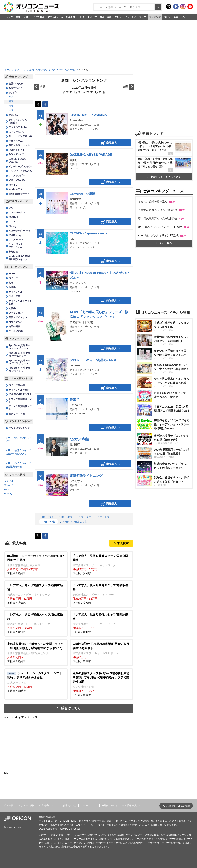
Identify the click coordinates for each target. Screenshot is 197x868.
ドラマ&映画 (38, 17)
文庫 (11, 283)
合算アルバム (16, 88)
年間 (11, 110)
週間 (11, 102)
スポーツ (92, 17)
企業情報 (185, 806)
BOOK (12, 274)
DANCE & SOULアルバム (17, 160)
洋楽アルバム (16, 141)
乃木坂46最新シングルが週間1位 (158, 210)
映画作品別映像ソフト (20, 394)
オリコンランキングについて (18, 439)
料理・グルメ (16, 322)
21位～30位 (84, 517)
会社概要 (9, 805)
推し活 (167, 17)
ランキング (155, 17)
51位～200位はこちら (73, 522)
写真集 (12, 287)
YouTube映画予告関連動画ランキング (19, 258)
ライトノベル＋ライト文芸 (20, 302)
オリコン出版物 (26, 805)
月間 (11, 106)
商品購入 (111, 143)
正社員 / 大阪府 (36, 682)
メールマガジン (89, 805)
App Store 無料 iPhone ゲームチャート (20, 347)
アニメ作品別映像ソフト (20, 408)
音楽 (26, 17)
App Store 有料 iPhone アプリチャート (20, 369)
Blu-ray (13, 226)
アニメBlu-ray (16, 240)
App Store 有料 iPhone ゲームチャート (20, 354)
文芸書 (12, 308)
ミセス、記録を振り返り (153, 201)
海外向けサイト (110, 805)
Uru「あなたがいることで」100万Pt (160, 227)
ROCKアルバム (17, 154)
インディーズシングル (20, 167)
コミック (13, 278)
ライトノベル (16, 292)
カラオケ (13, 185)
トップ (9, 17)
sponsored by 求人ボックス (21, 717)
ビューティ (130, 17)
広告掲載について (48, 805)
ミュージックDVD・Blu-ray (16, 246)
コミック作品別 (17, 385)
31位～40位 (103, 517)
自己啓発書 (14, 327)
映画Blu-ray (15, 235)
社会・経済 (106, 17)
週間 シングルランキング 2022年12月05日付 (52, 70)
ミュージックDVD (18, 212)
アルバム (13, 115)
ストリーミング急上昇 (20, 136)
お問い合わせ (69, 805)
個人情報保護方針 (132, 805)
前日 (40, 87)
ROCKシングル (17, 150)
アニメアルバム (17, 180)
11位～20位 (66, 517)
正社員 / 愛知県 (36, 564)
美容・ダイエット (18, 317)
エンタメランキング (19, 428)
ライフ (143, 17)
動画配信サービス (75, 17)
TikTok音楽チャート (19, 194)
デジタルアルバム (18, 127)
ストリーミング (17, 132)
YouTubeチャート (18, 189)
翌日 (128, 87)
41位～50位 (48, 522)
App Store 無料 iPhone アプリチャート (20, 362)
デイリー (13, 97)
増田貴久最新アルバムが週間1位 (158, 218)
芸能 (18, 17)
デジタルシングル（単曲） (18, 121)
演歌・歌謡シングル (19, 145)
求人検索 (123, 543)
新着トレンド (181, 17)
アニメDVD (15, 222)
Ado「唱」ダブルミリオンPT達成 (158, 235)
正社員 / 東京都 (101, 652)
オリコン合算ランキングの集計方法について (18, 452)
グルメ (118, 17)
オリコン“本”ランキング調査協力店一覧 (18, 465)
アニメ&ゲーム (55, 17)
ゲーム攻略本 (16, 331)
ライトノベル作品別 (19, 390)
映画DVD (13, 217)
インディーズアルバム (20, 171)
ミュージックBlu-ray (20, 231)
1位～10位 (48, 517)
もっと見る (164, 243)
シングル (13, 93)
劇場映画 (13, 252)
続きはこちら (71, 708)
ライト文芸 (14, 296)
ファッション (16, 313)
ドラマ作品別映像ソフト (20, 400)
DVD (11, 208)
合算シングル (16, 84)
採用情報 (171, 806)
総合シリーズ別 (17, 414)
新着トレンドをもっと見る (164, 177)
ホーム (8, 70)
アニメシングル (17, 176)
